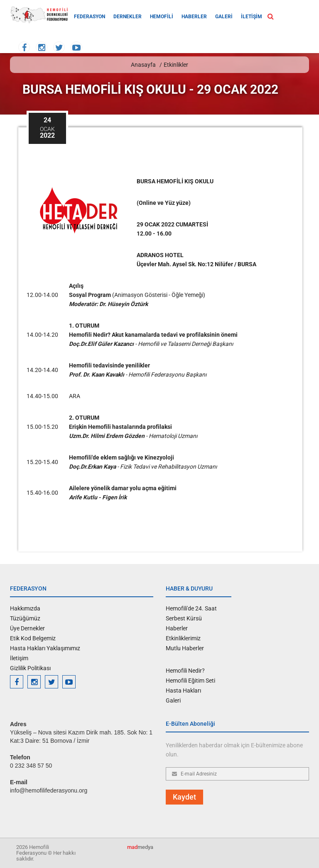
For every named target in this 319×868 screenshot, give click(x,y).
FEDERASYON (90, 17)
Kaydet (184, 797)
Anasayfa (143, 65)
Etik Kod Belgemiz (33, 638)
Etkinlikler (176, 65)
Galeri (173, 700)
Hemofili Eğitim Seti (190, 681)
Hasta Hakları (183, 691)
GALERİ (224, 17)
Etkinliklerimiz (183, 638)
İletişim (19, 658)
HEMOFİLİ (162, 17)
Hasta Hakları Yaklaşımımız (45, 648)
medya (140, 847)
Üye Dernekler (27, 628)
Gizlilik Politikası (30, 668)
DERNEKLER (128, 17)
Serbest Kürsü (184, 618)
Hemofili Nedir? (185, 671)
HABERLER (194, 17)
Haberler (177, 628)
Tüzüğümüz (25, 618)
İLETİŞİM (252, 17)
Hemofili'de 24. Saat (191, 608)
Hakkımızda (25, 608)
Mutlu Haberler (185, 648)
